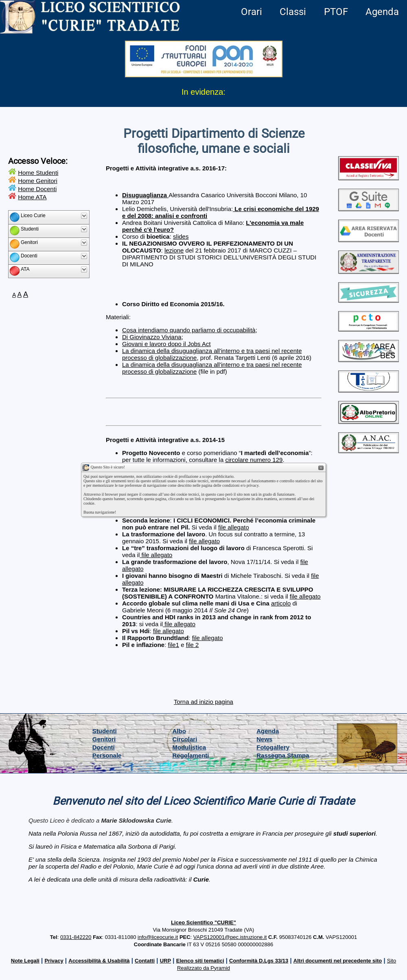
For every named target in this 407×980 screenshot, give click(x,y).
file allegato (234, 527)
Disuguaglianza (145, 195)
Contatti (145, 961)
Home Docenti (37, 189)
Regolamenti (191, 755)
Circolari (185, 739)
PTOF (336, 12)
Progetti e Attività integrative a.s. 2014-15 (165, 440)
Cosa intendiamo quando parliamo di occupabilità (189, 330)
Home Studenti (38, 173)
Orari (252, 12)
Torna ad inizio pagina (203, 702)
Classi (293, 12)
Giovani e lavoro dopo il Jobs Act (166, 344)
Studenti (105, 731)
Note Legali (25, 961)
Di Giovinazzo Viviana (152, 337)
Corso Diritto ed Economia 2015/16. (173, 304)
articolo (281, 603)
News (264, 739)
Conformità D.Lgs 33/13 (259, 961)
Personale (107, 755)
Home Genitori (38, 181)
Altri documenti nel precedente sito (338, 961)
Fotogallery (273, 747)
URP (165, 961)
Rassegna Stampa (283, 755)
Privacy (54, 961)
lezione (174, 250)
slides (181, 236)
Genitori (104, 739)
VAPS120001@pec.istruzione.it (230, 937)
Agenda (382, 12)
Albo (179, 731)
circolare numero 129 (254, 460)
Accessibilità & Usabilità (99, 961)
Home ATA (32, 197)
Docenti (104, 747)
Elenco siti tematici (200, 961)
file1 (174, 645)
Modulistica (189, 747)
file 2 (193, 645)
